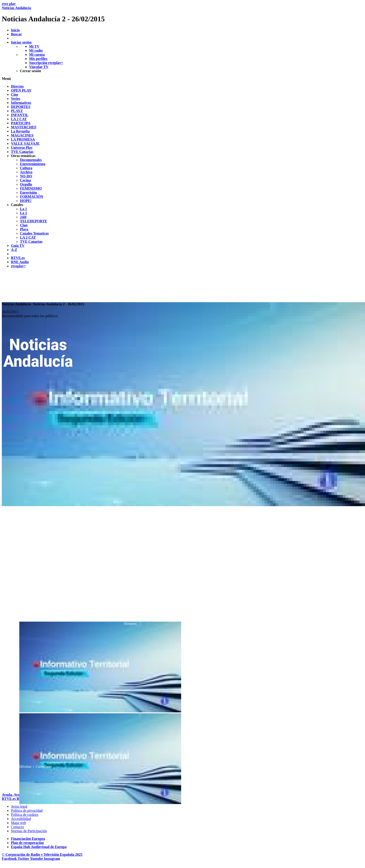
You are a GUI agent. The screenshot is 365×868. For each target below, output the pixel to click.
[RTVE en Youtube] (37, 859)
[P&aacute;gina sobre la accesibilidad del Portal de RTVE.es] (21, 819)
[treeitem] (17, 86)
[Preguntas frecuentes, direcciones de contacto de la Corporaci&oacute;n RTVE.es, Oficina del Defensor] (17, 827)
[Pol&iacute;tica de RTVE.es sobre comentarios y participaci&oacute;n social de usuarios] (29, 831)
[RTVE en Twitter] (24, 859)
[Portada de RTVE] (9, 799)
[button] (182, 79)
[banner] (182, 12)
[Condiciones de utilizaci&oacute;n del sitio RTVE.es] (19, 806)
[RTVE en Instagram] (52, 859)
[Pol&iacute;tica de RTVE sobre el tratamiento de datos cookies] (25, 815)
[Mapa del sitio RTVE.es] (18, 823)
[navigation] (182, 176)
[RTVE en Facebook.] (10, 859)
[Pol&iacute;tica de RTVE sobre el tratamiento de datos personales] (27, 810)
